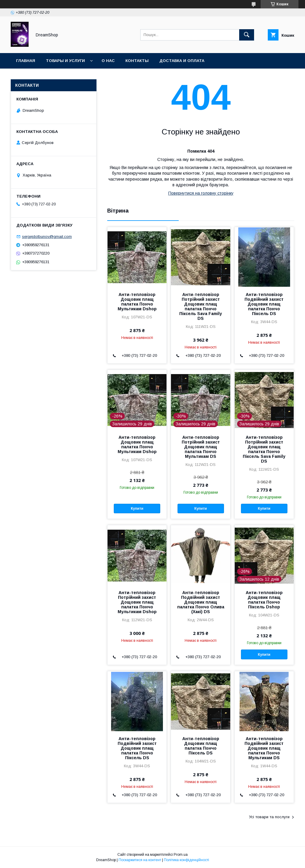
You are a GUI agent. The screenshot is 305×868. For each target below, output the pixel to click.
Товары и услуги (65, 61)
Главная (26, 61)
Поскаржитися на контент (140, 860)
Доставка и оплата (182, 61)
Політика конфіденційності (186, 860)
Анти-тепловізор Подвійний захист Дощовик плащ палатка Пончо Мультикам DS (264, 748)
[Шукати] (247, 35)
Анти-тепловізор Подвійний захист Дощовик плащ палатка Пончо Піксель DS (264, 304)
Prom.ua (181, 855)
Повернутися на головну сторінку (201, 193)
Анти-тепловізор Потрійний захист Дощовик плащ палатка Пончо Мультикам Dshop (137, 602)
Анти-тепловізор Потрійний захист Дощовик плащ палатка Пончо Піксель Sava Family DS (201, 306)
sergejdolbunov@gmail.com (47, 237)
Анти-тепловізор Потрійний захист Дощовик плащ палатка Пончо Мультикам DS (201, 447)
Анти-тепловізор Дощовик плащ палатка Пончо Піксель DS (201, 746)
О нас (108, 61)
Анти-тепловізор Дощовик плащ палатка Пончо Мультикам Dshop (137, 302)
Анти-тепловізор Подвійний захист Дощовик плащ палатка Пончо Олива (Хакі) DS (201, 602)
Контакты (137, 61)
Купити (137, 509)
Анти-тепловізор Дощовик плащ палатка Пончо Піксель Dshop (264, 600)
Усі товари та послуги (269, 817)
